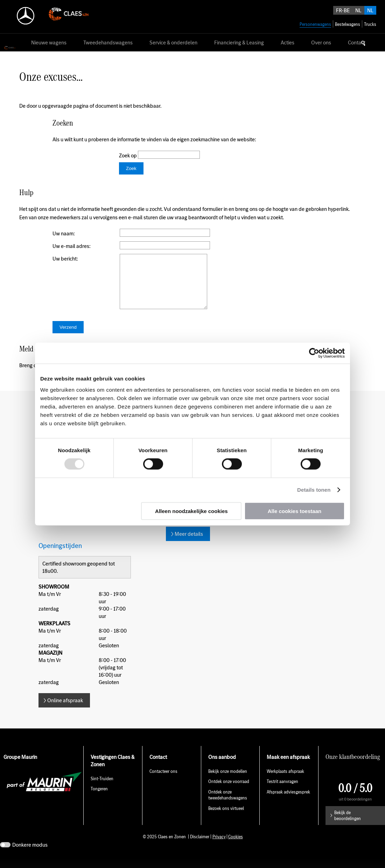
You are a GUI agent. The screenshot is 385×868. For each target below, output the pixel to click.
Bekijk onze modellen (228, 782)
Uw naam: (64, 233)
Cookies (236, 847)
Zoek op (128, 155)
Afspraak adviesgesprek (288, 802)
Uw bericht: (65, 259)
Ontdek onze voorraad (229, 792)
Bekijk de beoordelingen (348, 826)
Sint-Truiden (102, 789)
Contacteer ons (163, 782)
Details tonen (314, 490)
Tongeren (99, 799)
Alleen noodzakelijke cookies (191, 511)
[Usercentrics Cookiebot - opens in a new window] (314, 353)
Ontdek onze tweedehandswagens (228, 805)
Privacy (219, 847)
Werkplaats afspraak (285, 782)
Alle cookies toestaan (295, 511)
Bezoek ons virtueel (226, 819)
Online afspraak (65, 711)
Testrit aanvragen (282, 792)
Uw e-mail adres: (72, 246)
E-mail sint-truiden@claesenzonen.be (208, 527)
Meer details (189, 544)
